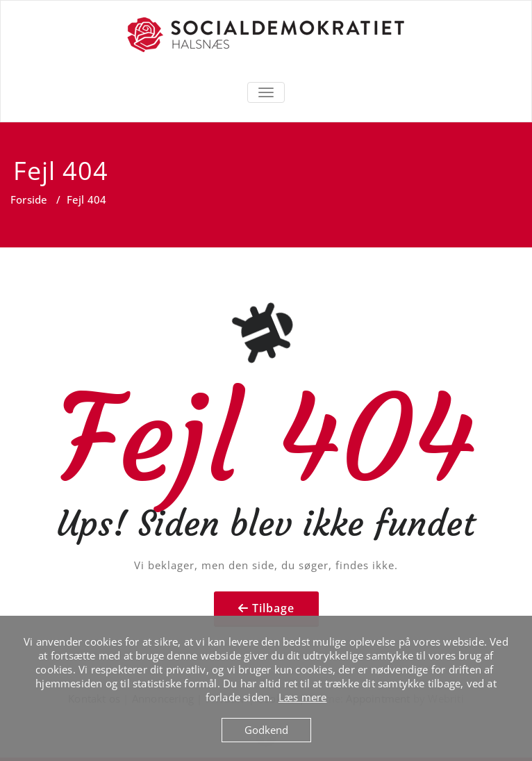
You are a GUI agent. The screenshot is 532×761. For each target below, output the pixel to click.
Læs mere (303, 697)
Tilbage (273, 608)
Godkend (266, 730)
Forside (29, 199)
